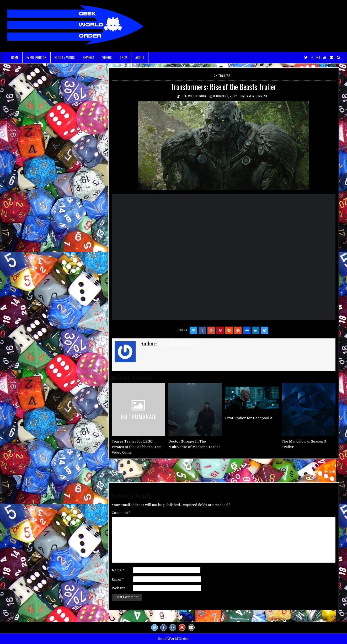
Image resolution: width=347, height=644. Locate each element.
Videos (107, 57)
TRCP (124, 57)
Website (119, 588)
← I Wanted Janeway (126, 472)
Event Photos (36, 57)
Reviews (89, 57)
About (140, 57)
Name (118, 570)
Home (15, 57)
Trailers (224, 76)
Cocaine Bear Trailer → (319, 472)
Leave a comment (256, 96)
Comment (121, 513)
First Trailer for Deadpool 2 (249, 418)
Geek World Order (193, 96)
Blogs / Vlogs (65, 57)
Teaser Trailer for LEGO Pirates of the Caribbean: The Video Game (136, 447)
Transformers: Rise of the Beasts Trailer (224, 87)
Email (118, 579)
